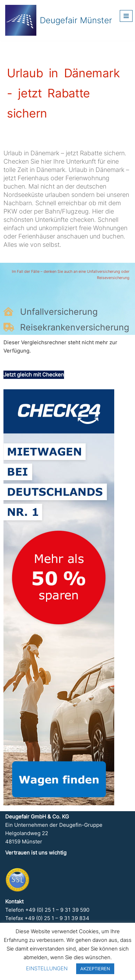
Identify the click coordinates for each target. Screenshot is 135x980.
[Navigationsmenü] (126, 16)
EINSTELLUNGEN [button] (47, 968)
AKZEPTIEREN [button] (95, 969)
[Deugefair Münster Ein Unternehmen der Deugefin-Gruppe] (59, 20)
